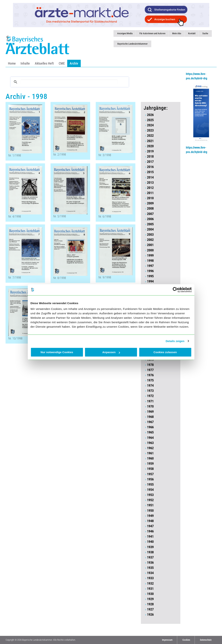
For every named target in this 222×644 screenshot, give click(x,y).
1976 (150, 375)
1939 (150, 547)
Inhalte (25, 63)
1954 (150, 490)
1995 (150, 276)
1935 (150, 568)
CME (62, 63)
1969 (150, 412)
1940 (150, 542)
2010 (150, 198)
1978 (150, 365)
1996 (150, 271)
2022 (150, 136)
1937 (150, 557)
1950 (150, 511)
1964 (150, 438)
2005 (150, 224)
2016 (150, 167)
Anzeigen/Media (125, 33)
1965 (150, 432)
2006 (150, 219)
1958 (150, 469)
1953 (150, 495)
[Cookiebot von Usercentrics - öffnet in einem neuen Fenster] (175, 290)
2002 (150, 240)
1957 (150, 474)
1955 (150, 485)
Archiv (74, 63)
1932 (150, 584)
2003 (150, 235)
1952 (150, 500)
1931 (150, 589)
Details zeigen (175, 341)
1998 (150, 261)
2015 (150, 172)
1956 (150, 479)
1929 (150, 599)
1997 (150, 266)
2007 (150, 214)
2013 (150, 183)
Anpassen (111, 352)
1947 (150, 526)
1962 (150, 448)
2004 (150, 229)
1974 (150, 386)
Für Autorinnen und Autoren (152, 33)
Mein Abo (177, 33)
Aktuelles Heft (44, 63)
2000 (150, 250)
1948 (150, 521)
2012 (150, 188)
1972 (150, 396)
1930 (150, 594)
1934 (150, 573)
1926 (150, 615)
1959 (150, 464)
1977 (150, 370)
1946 (150, 531)
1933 (150, 578)
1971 (150, 401)
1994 (150, 281)
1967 (150, 422)
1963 (150, 443)
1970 (150, 406)
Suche (205, 33)
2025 (150, 120)
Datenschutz (206, 640)
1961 (150, 453)
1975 (150, 380)
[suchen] (69, 82)
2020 (150, 146)
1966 (150, 427)
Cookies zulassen (165, 352)
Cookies (186, 640)
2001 (150, 245)
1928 (150, 604)
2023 (150, 130)
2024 (150, 125)
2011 (150, 193)
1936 (150, 563)
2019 (150, 151)
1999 (150, 255)
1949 (150, 516)
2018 (150, 157)
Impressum (167, 640)
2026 (150, 115)
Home (12, 63)
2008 (150, 208)
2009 (150, 203)
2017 (150, 162)
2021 (150, 141)
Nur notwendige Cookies (57, 352)
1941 (150, 537)
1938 (150, 552)
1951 (150, 505)
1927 (150, 609)
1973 (150, 391)
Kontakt (192, 33)
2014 (150, 177)
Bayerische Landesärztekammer (132, 44)
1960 (150, 458)
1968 (150, 417)
